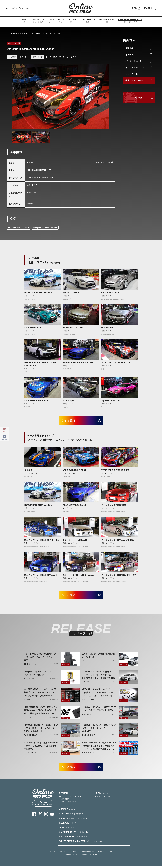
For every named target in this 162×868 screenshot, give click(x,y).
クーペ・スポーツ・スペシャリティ (61, 57)
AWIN (85, 662)
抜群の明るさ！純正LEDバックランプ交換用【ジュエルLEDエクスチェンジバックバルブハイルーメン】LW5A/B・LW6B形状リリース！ (98, 694)
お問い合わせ (64, 853)
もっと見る (70, 421)
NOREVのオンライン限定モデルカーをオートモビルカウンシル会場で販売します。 (41, 747)
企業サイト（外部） (135, 80)
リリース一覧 (131, 74)
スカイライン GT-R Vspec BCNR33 (118, 541)
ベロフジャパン (30, 680)
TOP (8, 34)
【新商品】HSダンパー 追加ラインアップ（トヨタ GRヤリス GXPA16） (99, 729)
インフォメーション (135, 68)
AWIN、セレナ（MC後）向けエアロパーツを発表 (99, 657)
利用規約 (101, 853)
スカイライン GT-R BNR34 (114, 506)
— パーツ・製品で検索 (68, 803)
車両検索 (16, 34)
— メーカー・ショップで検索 (70, 798)
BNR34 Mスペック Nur (73, 328)
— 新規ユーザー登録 (102, 798)
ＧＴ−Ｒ (31, 34)
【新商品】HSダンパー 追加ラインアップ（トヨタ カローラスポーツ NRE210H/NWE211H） (41, 729)
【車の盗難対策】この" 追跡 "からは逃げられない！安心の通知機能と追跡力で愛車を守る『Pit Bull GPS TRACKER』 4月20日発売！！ (41, 712)
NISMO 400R (107, 328)
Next (105, 97)
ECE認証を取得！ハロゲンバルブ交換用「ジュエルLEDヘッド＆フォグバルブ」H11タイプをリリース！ (40, 694)
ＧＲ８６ (28, 471)
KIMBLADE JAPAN (90, 754)
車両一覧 (129, 55)
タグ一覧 (53, 853)
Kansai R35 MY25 (71, 293)
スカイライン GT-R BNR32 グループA (42, 541)
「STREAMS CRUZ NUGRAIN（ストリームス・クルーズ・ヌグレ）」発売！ (40, 658)
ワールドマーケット (32, 754)
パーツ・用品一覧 (134, 61)
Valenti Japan (30, 701)
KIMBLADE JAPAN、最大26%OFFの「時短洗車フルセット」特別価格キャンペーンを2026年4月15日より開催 (99, 747)
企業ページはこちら (103, 163)
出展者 (110, 853)
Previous (17, 97)
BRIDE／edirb (30, 665)
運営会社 (75, 853)
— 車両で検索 (64, 801)
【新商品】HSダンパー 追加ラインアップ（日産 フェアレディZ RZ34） (99, 710)
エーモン (28, 719)
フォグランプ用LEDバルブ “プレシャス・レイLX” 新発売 (41, 674)
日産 (24, 34)
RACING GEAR (89, 715)
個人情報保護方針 (88, 853)
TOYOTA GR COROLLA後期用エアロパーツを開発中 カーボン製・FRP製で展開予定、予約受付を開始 (99, 676)
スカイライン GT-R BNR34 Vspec (78, 576)
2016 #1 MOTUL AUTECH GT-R (116, 363)
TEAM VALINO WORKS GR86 (115, 471)
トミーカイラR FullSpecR (75, 541)
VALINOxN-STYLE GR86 (74, 471)
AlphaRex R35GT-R (110, 400)
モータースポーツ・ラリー (45, 228)
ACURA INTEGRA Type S (75, 506)
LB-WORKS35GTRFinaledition (39, 293)
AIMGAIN (86, 683)
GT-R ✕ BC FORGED (111, 293)
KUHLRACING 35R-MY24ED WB (78, 363)
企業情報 (129, 48)
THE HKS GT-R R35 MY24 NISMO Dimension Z (40, 364)
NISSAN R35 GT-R (33, 328)
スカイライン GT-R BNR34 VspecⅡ (41, 576)
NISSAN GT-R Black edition (37, 400)
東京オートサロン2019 (18, 228)
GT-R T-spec (69, 400)
